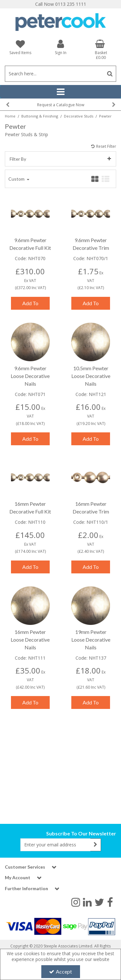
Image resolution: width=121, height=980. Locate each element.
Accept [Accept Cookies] (60, 971)
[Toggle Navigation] (60, 92)
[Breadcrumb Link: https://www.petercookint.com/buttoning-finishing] (40, 116)
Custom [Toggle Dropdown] (17, 173)
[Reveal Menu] (60, 92)
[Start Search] (110, 74)
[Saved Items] (20, 47)
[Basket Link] (101, 50)
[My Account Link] (60, 47)
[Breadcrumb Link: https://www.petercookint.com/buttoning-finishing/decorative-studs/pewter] (105, 116)
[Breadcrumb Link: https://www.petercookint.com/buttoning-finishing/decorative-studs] (79, 116)
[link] (76, 902)
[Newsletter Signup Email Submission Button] (96, 845)
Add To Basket (30, 299)
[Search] (54, 74)
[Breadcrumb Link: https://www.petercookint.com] (10, 116)
